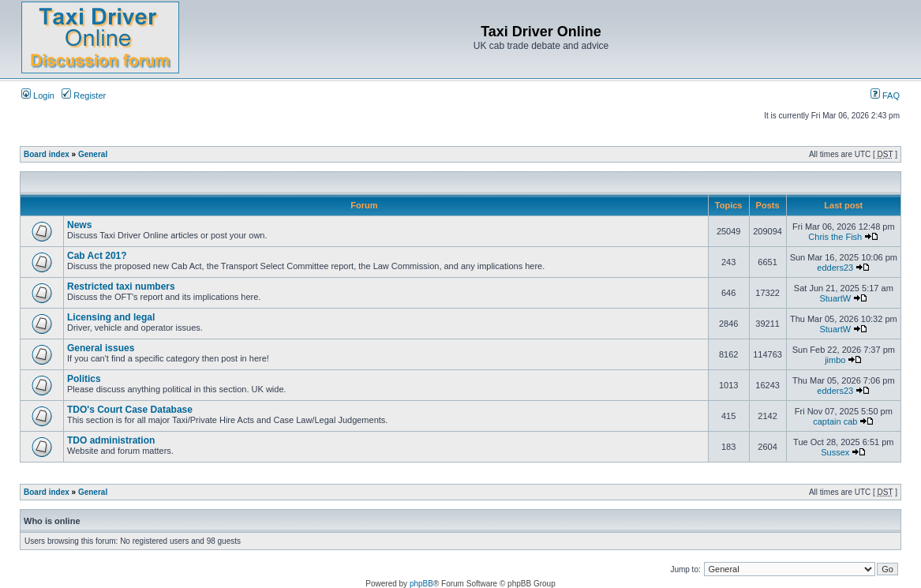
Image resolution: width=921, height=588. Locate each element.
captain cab (835, 421)
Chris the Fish (835, 237)
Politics (84, 379)
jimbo (835, 360)
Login (38, 96)
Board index (47, 154)
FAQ (885, 96)
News (79, 225)
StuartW (835, 298)
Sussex (835, 452)
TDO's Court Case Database (130, 410)
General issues (101, 348)
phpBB (421, 584)
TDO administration (111, 440)
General (93, 154)
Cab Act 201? (97, 256)
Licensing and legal (111, 317)
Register (84, 96)
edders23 (835, 268)
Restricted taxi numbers (121, 287)
